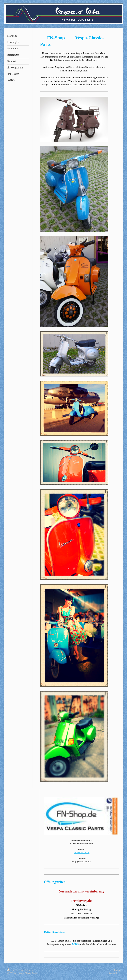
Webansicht (114, 973)
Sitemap (29, 970)
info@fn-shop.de (82, 852)
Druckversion (16, 970)
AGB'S (75, 944)
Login (117, 970)
